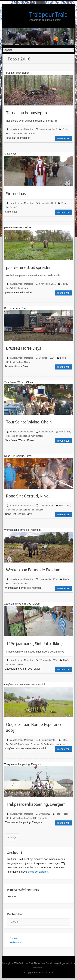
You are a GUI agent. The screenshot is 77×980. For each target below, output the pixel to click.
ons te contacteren (38, 872)
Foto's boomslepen (27, 134)
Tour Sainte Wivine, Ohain (29, 422)
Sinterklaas (16, 194)
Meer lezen (63, 138)
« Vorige (12, 837)
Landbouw (23, 288)
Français (14, 938)
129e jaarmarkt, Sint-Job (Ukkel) (34, 644)
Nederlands (15, 942)
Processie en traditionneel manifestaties (25, 436)
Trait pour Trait (48, 14)
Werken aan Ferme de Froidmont (35, 570)
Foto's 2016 (11, 134)
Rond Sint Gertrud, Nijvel (28, 496)
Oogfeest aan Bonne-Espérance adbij (34, 727)
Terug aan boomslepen (26, 113)
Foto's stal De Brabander (42, 744)
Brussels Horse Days (23, 348)
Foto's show (18, 362)
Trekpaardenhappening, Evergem (36, 804)
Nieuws (28, 362)
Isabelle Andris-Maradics (21, 129)
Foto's (65, 129)
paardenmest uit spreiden (29, 267)
